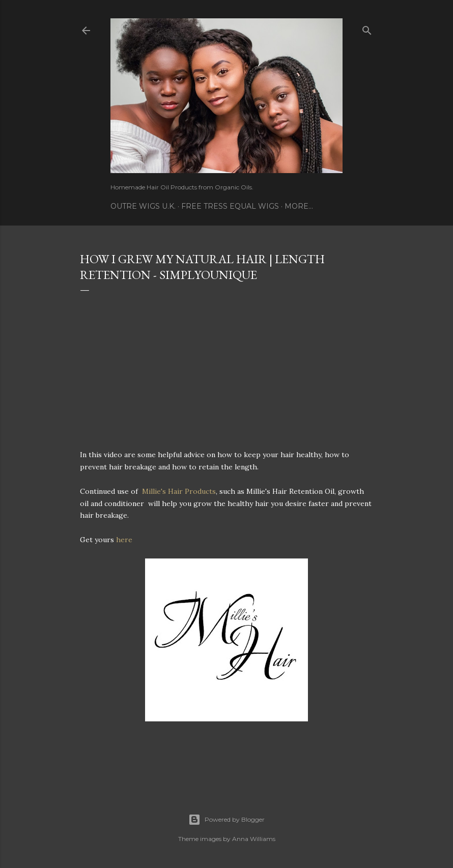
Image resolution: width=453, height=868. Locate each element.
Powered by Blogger (227, 820)
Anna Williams (254, 839)
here (124, 540)
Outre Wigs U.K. (143, 206)
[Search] (367, 28)
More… (299, 206)
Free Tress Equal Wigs (230, 206)
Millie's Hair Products (179, 491)
